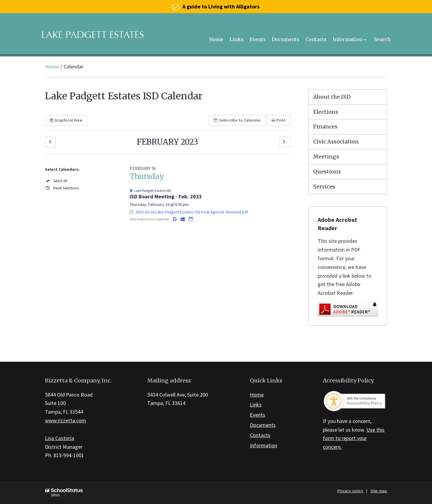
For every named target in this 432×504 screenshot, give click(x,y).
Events (258, 415)
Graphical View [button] (66, 120)
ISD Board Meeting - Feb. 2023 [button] (166, 196)
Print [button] (279, 120)
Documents (263, 425)
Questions (327, 172)
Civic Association (336, 142)
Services (324, 187)
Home (52, 66)
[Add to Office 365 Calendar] (183, 219)
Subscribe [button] (237, 120)
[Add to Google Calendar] (175, 219)
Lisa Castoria (60, 438)
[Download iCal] (191, 219)
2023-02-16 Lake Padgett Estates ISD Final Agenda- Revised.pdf (192, 212)
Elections (326, 112)
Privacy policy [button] (350, 491)
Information (264, 445)
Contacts (260, 435)
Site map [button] (379, 491)
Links (256, 404)
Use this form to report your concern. (354, 438)
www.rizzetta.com (66, 420)
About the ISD (332, 97)
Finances (325, 127)
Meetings (326, 157)
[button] (50, 142)
